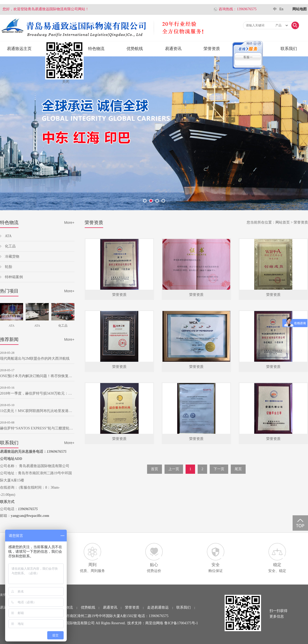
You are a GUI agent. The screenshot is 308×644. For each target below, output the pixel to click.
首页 (155, 469)
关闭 (66, 82)
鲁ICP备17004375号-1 (181, 623)
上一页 (174, 469)
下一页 (219, 469)
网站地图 (300, 9)
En (281, 9)
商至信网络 (154, 623)
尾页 (238, 469)
